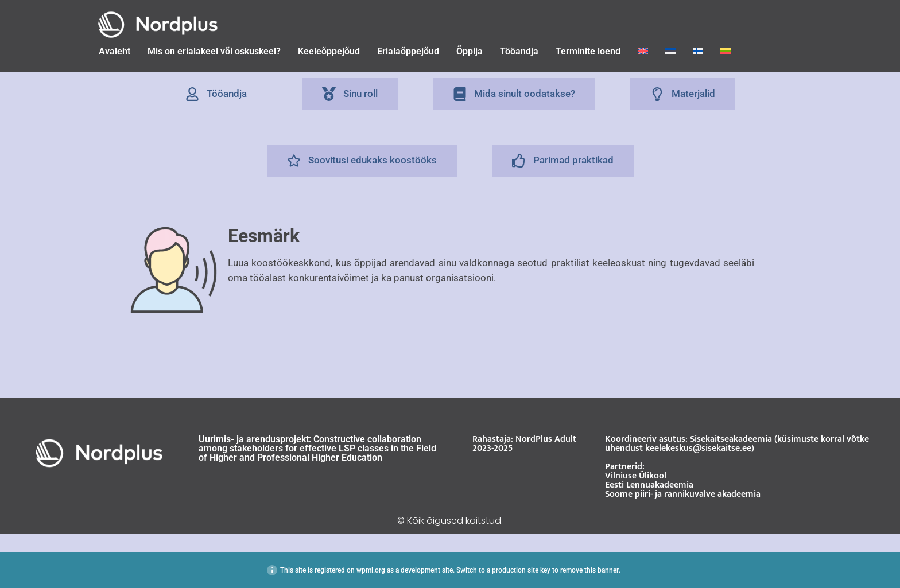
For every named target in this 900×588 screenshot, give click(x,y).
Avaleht (115, 51)
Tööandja (519, 51)
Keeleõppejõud (329, 51)
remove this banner (589, 570)
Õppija (470, 51)
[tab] (216, 94)
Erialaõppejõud (408, 51)
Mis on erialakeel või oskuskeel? (214, 51)
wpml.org (371, 570)
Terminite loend (588, 51)
